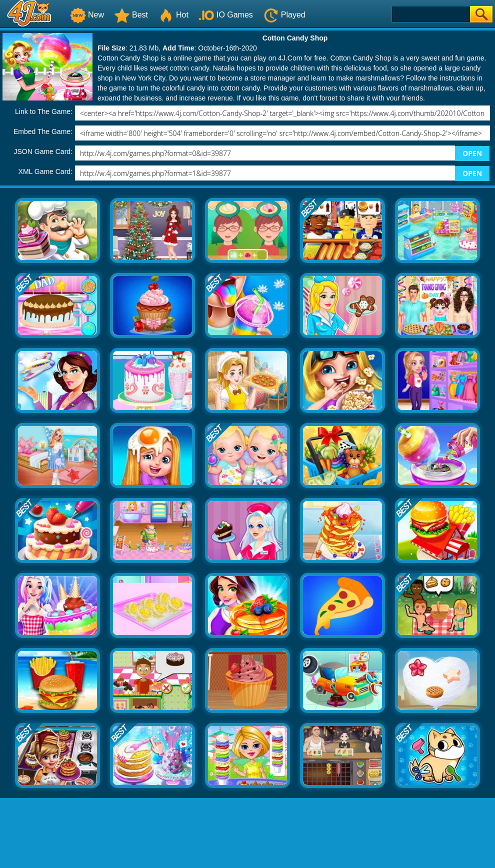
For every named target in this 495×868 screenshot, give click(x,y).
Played (284, 15)
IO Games (226, 15)
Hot (173, 15)
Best (131, 15)
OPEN (472, 153)
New (87, 15)
